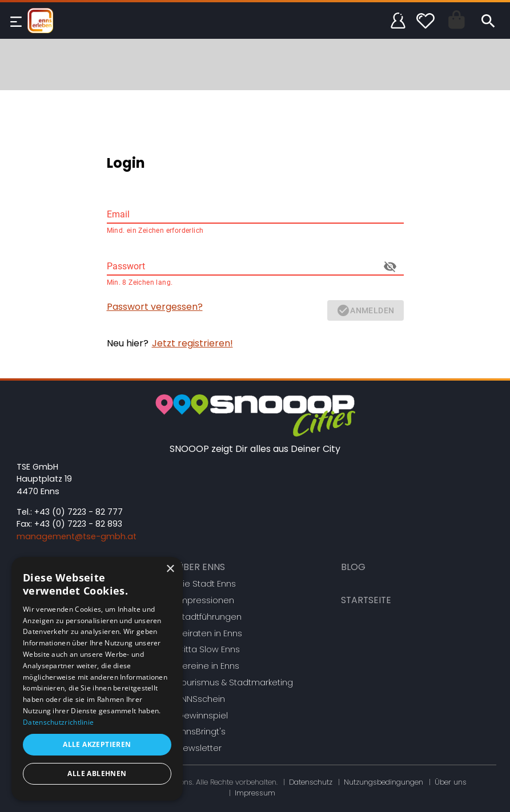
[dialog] (97, 679)
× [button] (170, 569)
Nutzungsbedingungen (383, 782)
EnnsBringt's (201, 732)
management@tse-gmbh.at (77, 536)
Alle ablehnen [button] (97, 773)
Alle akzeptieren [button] (97, 744)
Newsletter (199, 748)
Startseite (366, 600)
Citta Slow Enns (208, 649)
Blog (353, 567)
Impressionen (206, 600)
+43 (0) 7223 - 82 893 (78, 524)
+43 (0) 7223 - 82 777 (79, 512)
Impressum (255, 793)
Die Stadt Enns (206, 584)
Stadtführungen (209, 617)
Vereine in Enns (208, 666)
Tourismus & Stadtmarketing (235, 682)
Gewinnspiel (202, 716)
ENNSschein (201, 699)
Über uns (451, 782)
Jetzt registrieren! (192, 343)
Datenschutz (311, 782)
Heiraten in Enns (210, 633)
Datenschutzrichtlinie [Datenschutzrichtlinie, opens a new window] (58, 722)
